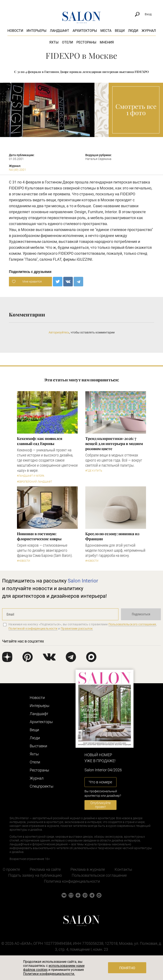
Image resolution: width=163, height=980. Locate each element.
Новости (15, 31)
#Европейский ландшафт (34, 482)
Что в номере (100, 782)
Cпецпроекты (42, 786)
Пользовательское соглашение (99, 875)
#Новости (24, 561)
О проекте (11, 869)
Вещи (120, 31)
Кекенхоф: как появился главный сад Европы (40, 441)
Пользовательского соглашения (132, 624)
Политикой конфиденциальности (33, 629)
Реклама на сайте (45, 869)
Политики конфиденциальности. (49, 974)
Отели (67, 42)
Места (106, 31)
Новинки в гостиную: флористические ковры (39, 536)
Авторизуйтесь (59, 332)
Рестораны (86, 42)
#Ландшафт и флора (31, 476)
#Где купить (94, 471)
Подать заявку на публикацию (35, 875)
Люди (133, 31)
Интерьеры (37, 31)
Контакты (123, 869)
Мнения (107, 42)
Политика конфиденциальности (72, 881)
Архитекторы (85, 31)
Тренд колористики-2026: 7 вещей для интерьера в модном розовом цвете (114, 444)
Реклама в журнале (88, 869)
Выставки (38, 746)
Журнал (149, 31)
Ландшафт (60, 31)
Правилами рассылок (77, 629)
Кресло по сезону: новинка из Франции (112, 536)
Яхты (54, 42)
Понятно (127, 968)
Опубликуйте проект (100, 805)
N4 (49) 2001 (18, 170)
